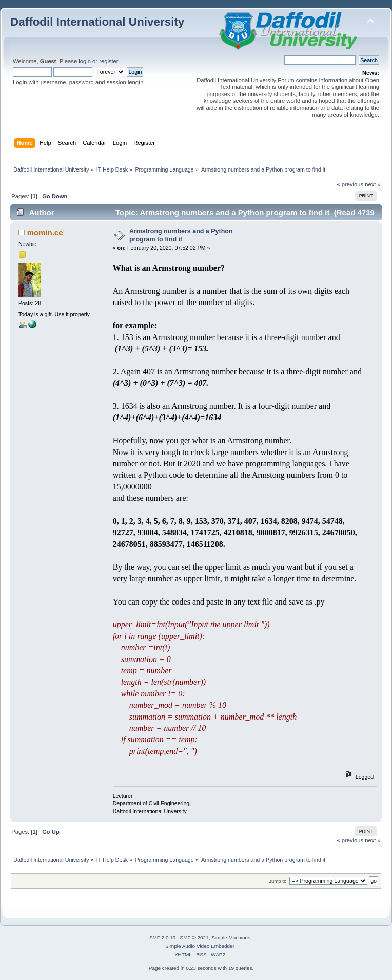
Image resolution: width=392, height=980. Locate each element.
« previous (350, 184)
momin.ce (45, 232)
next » (373, 184)
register (109, 61)
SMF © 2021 (194, 938)
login (85, 61)
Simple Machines (231, 938)
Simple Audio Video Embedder (200, 946)
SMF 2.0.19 (163, 938)
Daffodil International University (97, 22)
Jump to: (278, 881)
